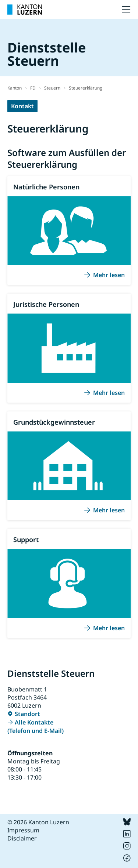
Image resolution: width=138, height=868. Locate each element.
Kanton (15, 88)
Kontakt (22, 106)
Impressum (23, 830)
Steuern (52, 88)
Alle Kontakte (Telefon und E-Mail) (36, 727)
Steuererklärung (86, 88)
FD (33, 88)
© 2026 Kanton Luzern (38, 822)
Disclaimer (22, 838)
